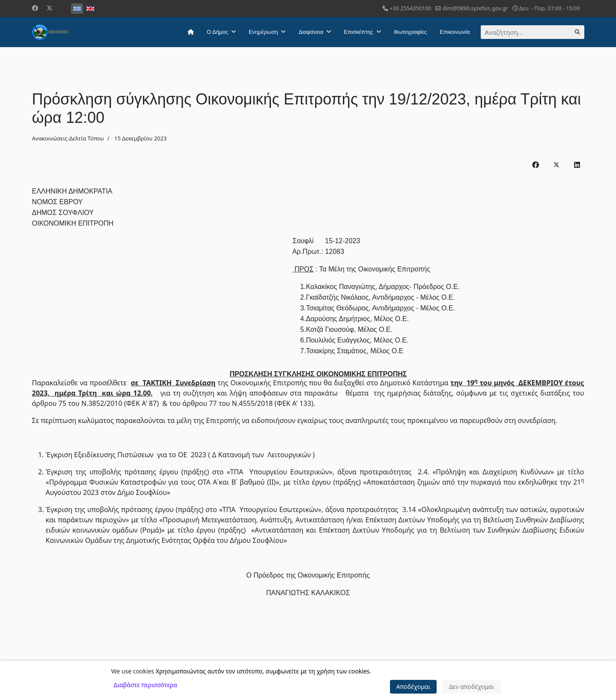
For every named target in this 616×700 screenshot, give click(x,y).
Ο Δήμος (217, 32)
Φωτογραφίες (410, 32)
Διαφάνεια (311, 32)
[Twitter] (50, 8)
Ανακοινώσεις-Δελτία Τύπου (68, 138)
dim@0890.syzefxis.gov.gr (475, 8)
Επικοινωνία (455, 32)
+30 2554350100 (411, 8)
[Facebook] (35, 8)
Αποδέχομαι (414, 687)
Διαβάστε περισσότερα (146, 685)
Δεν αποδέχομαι (472, 687)
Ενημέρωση (263, 32)
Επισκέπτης (358, 32)
